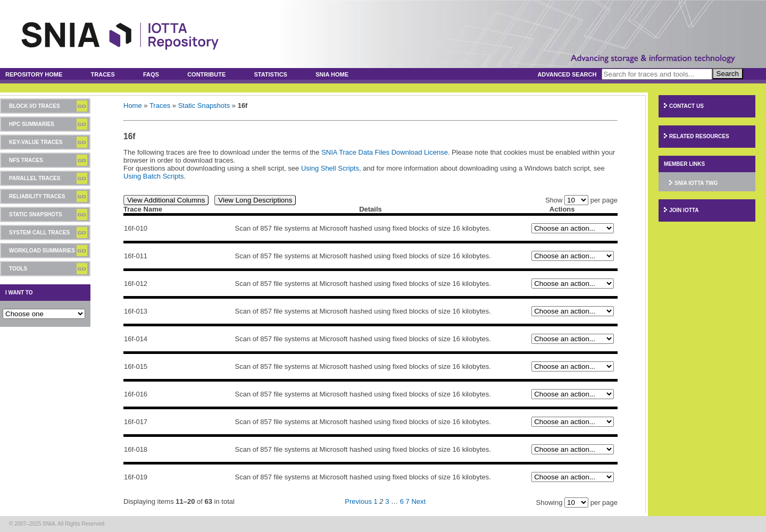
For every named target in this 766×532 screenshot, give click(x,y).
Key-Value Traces (36, 142)
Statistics (270, 74)
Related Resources (699, 136)
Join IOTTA (684, 210)
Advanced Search (567, 74)
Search (728, 74)
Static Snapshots (36, 214)
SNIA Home (332, 74)
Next (418, 501)
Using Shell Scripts (330, 168)
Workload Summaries (42, 251)
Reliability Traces (37, 196)
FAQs (151, 74)
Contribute (206, 74)
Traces (103, 74)
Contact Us (686, 106)
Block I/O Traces (35, 106)
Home (133, 105)
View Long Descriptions (255, 200)
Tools (18, 269)
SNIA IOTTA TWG (696, 183)
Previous (358, 501)
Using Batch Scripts (153, 176)
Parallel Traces (35, 178)
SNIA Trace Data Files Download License (385, 152)
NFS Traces (26, 160)
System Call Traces (39, 233)
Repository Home (34, 74)
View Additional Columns (166, 200)
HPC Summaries (32, 124)
